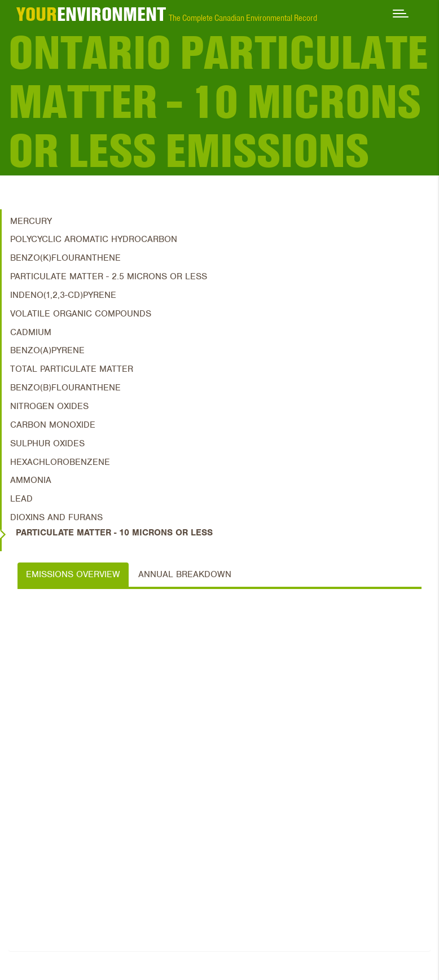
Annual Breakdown (185, 574)
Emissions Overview (73, 574)
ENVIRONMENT (91, 14)
